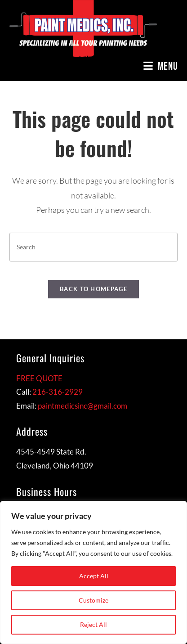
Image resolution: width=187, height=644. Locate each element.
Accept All (94, 576)
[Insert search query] (93, 247)
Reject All (93, 624)
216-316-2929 (58, 392)
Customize (93, 600)
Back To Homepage (93, 289)
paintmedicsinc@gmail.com (82, 406)
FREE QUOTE (39, 378)
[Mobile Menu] (161, 66)
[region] (93, 572)
